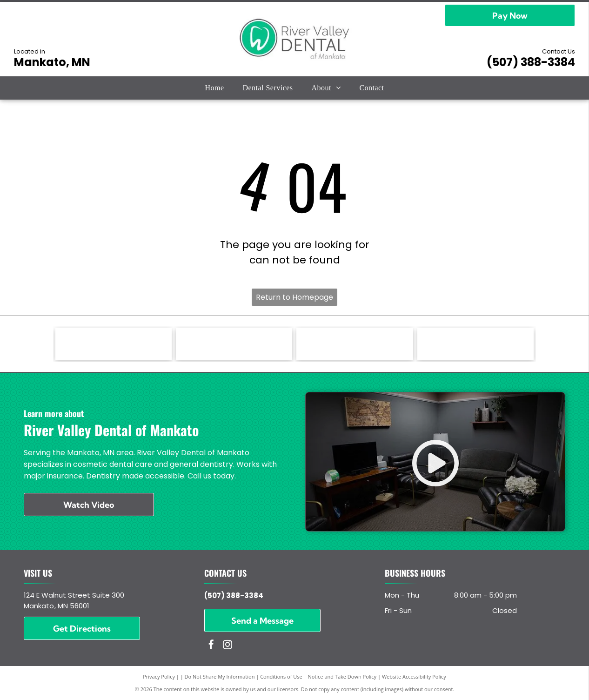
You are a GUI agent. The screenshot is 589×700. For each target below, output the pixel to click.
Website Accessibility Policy (414, 676)
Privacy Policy (159, 676)
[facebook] (211, 646)
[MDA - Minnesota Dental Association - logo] (475, 344)
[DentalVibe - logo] (234, 344)
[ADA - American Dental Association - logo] (355, 344)
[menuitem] (214, 88)
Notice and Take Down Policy (342, 676)
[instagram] (228, 646)
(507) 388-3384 (531, 62)
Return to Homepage (294, 297)
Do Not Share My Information (220, 676)
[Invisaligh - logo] (114, 344)
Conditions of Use (281, 676)
